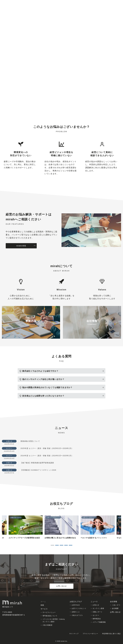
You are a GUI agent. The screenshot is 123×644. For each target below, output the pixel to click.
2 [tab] (57, 545)
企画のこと (76, 612)
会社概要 (115, 608)
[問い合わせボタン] (112, 9)
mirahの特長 (26, 246)
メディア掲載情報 (99, 622)
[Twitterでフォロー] (113, 2)
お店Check (76, 605)
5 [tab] (71, 545)
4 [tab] (66, 545)
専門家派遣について (50, 616)
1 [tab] (52, 545)
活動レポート (98, 612)
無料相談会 (97, 619)
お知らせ (96, 605)
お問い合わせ (61, 586)
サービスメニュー (49, 612)
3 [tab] (61, 545)
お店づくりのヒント (79, 608)
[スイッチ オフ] (102, 9)
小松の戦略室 (47, 625)
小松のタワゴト (77, 615)
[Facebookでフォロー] (116, 2)
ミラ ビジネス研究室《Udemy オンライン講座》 (54, 620)
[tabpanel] (62, 529)
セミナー (96, 615)
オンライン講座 (98, 608)
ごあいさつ (116, 605)
